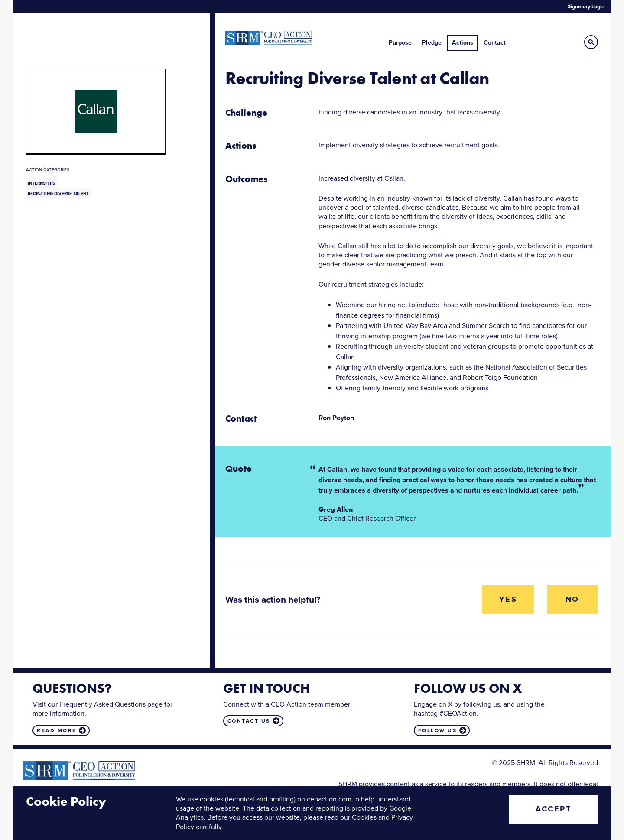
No (572, 599)
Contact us (249, 721)
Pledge (432, 43)
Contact (495, 43)
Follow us (438, 730)
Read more (57, 730)
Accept (553, 809)
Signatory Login (586, 6)
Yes (508, 599)
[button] (591, 42)
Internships (41, 183)
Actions (463, 43)
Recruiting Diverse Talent (58, 193)
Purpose (400, 43)
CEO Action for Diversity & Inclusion (269, 38)
